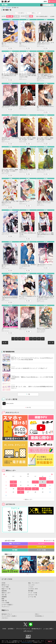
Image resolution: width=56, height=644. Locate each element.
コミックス (41, 544)
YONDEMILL (39, 616)
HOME (4, 583)
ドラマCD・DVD (41, 547)
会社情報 (10, 629)
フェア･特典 (5, 587)
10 (23, 339)
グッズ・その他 (41, 550)
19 (21, 489)
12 (31, 339)
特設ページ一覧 (6, 589)
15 (43, 339)
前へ (6, 343)
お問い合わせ (27, 631)
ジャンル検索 (5, 603)
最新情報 (4, 591)
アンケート (5, 607)
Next (52, 474)
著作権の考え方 (36, 629)
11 (27, 339)
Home (3, 8)
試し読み (10, 48)
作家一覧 (4, 601)
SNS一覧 (29, 407)
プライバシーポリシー (27, 642)
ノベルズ (15, 547)
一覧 (29, 394)
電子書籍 (8, 8)
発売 (45, 2)
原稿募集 (4, 597)
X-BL (36, 614)
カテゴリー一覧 (50, 541)
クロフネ (4, 618)
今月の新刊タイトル (23, 13)
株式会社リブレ (6, 614)
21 (35, 489)
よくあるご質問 (48, 629)
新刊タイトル (5, 585)
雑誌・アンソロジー (15, 544)
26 (21, 492)
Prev (4, 474)
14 (39, 339)
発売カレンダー (36, 13)
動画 (3, 599)
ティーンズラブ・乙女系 (9, 616)
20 (28, 489)
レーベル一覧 (32, 597)
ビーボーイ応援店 (7, 605)
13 (35, 339)
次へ (50, 343)
